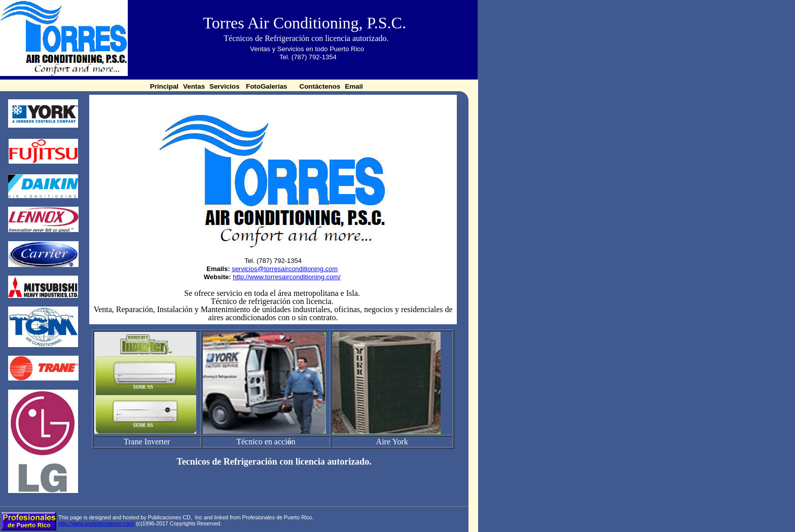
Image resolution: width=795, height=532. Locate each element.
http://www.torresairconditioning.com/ (286, 277)
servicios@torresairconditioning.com (285, 269)
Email (355, 86)
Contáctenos (320, 86)
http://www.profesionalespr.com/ (96, 523)
